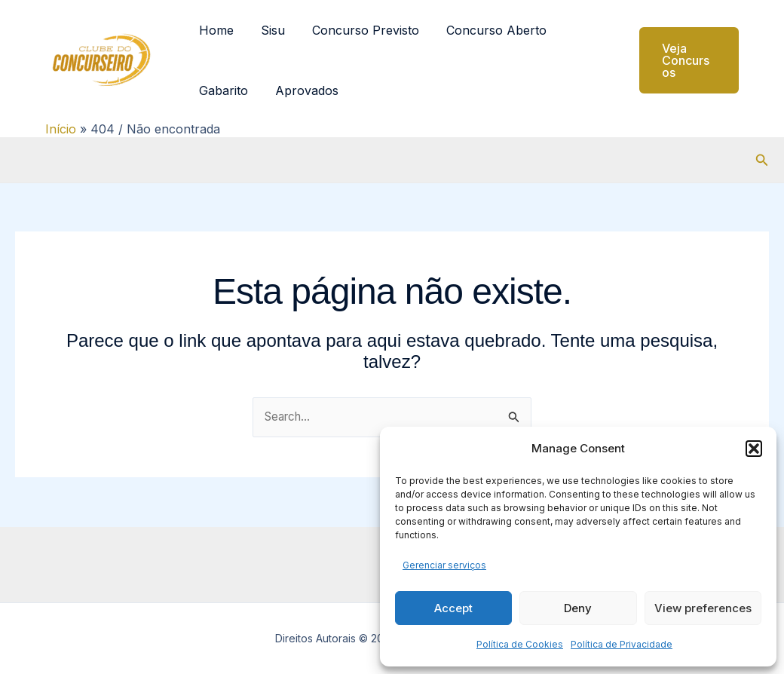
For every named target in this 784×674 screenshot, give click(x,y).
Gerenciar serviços (444, 565)
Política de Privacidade (622, 644)
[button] (754, 449)
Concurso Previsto (358, 30)
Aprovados (302, 90)
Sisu (268, 30)
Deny (578, 608)
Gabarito (222, 90)
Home (215, 30)
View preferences (703, 608)
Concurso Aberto (486, 30)
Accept (453, 608)
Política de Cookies (520, 644)
